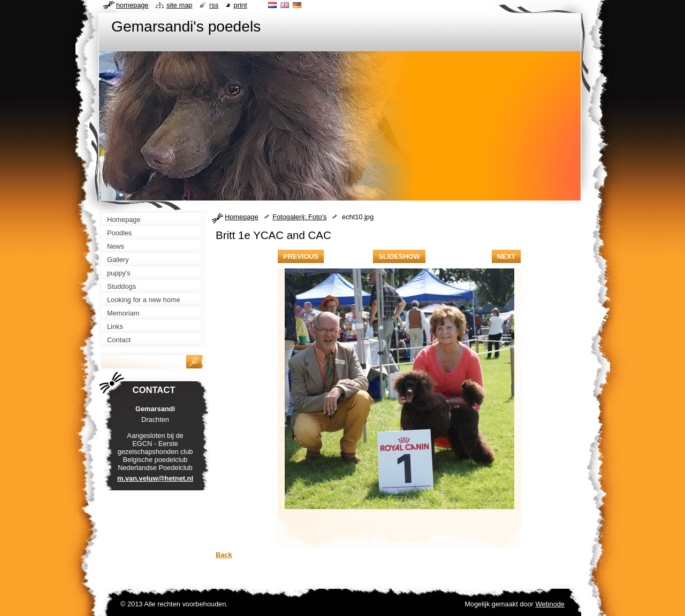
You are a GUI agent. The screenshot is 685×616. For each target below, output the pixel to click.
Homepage (242, 217)
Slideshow (399, 256)
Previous (301, 256)
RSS (214, 5)
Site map (179, 5)
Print (241, 5)
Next (506, 256)
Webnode (550, 604)
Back (224, 555)
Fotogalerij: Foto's (299, 217)
